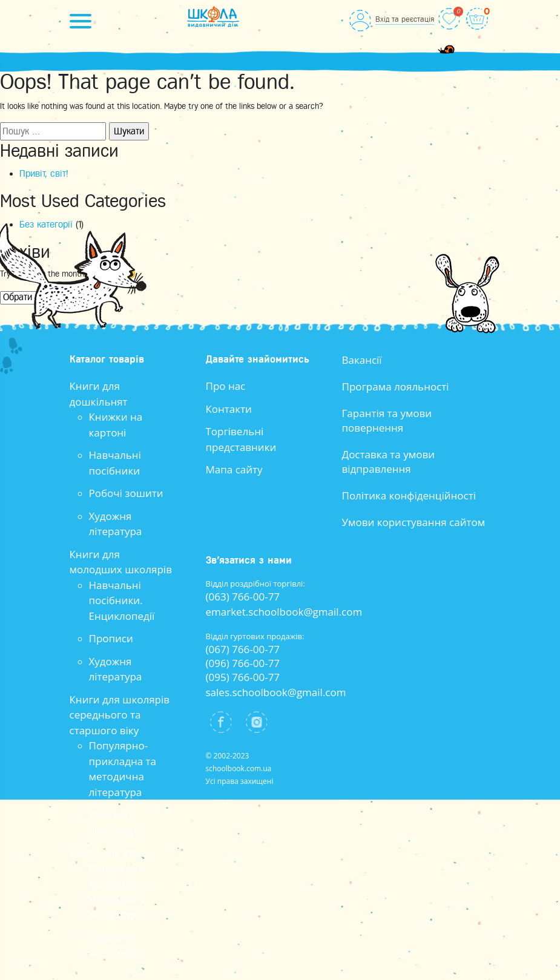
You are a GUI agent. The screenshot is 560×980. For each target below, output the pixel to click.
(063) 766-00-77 (243, 597)
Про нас (226, 386)
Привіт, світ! (44, 174)
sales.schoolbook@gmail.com (276, 692)
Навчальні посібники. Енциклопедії (122, 600)
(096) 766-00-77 (243, 663)
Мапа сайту (234, 469)
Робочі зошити (126, 493)
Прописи (111, 638)
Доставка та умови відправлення (389, 462)
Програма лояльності (396, 386)
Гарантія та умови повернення (387, 420)
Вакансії (362, 360)
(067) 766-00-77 (243, 649)
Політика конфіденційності (409, 495)
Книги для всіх (106, 853)
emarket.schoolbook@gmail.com (284, 612)
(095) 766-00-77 (243, 677)
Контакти (229, 409)
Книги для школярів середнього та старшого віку (120, 715)
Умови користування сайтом (414, 522)
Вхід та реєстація (405, 19)
